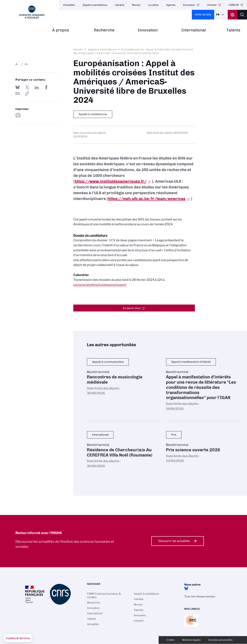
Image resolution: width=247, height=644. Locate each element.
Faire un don (203, 15)
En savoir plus (132, 308)
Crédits (170, 640)
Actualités (69, 5)
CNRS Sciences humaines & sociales (104, 595)
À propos (61, 30)
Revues (136, 5)
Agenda (171, 5)
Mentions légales (191, 640)
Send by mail (18, 94)
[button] (18, 638)
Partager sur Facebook (46, 87)
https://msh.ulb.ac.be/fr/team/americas (147, 199)
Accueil (78, 49)
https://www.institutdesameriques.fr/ (111, 181)
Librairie (120, 5)
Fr (218, 15)
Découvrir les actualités (174, 541)
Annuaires (189, 5)
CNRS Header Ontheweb (233, 15)
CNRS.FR (234, 5)
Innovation (148, 30)
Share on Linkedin (37, 87)
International (194, 30)
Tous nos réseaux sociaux (200, 596)
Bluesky (186, 588)
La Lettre (153, 5)
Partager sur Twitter (27, 87)
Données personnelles (220, 640)
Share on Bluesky (18, 87)
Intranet (212, 5)
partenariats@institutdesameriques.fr (100, 285)
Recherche (104, 30)
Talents (233, 30)
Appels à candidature (95, 5)
